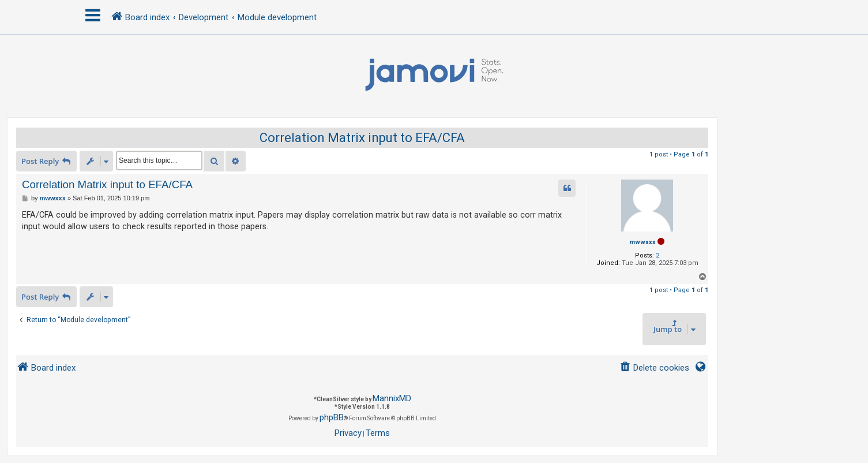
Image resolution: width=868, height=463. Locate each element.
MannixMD (392, 398)
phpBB (332, 417)
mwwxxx (642, 242)
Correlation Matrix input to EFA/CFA (362, 138)
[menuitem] (654, 368)
